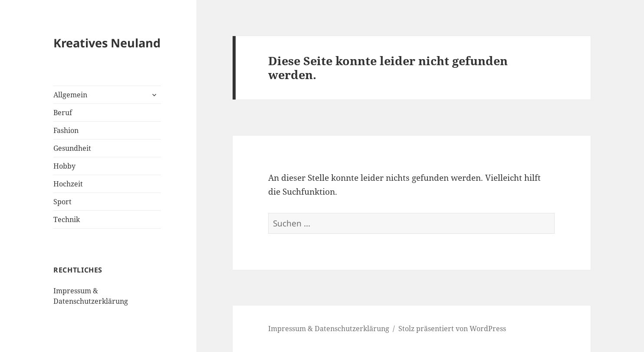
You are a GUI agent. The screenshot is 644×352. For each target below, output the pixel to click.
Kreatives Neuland (107, 43)
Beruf (63, 113)
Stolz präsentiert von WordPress (452, 329)
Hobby (64, 166)
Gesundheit (72, 148)
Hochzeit (68, 184)
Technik (67, 219)
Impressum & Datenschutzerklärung (329, 329)
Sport (62, 202)
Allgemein (70, 95)
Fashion (66, 130)
